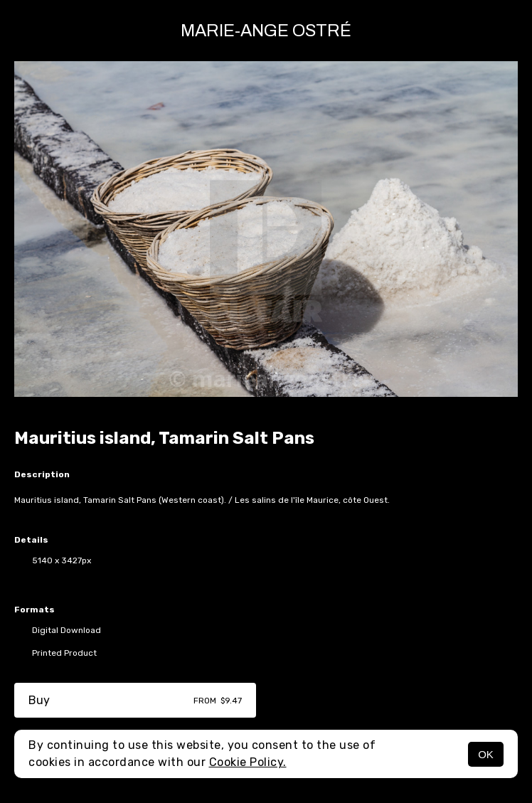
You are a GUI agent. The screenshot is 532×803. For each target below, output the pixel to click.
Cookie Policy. (248, 762)
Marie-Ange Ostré (266, 31)
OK (486, 754)
